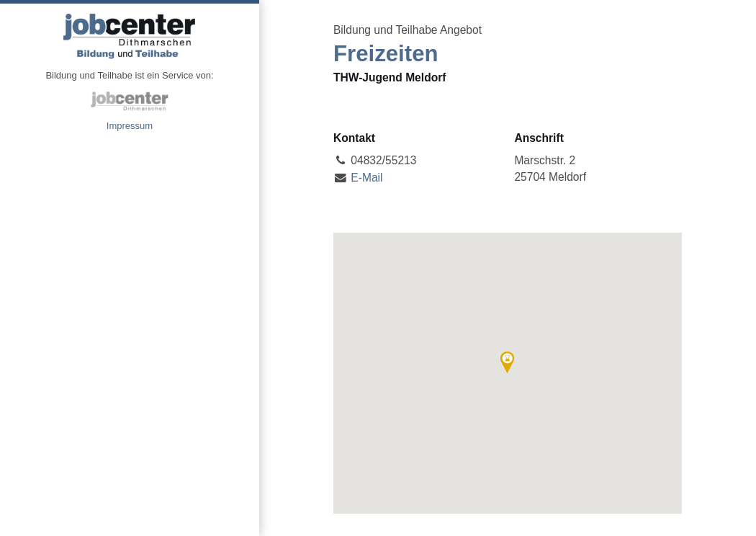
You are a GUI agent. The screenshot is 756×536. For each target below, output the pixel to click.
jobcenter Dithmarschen (130, 101)
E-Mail (366, 178)
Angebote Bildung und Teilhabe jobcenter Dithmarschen (130, 36)
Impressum (130, 126)
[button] (507, 362)
